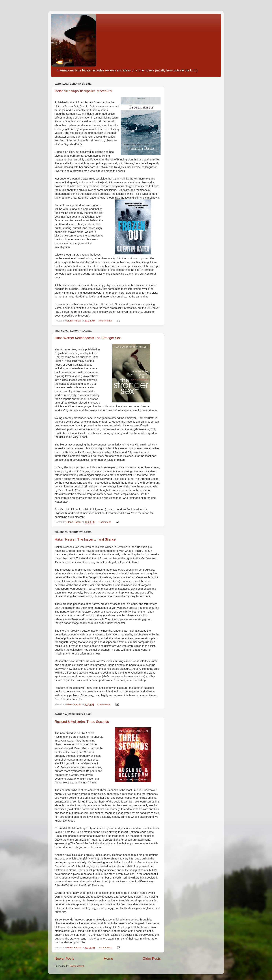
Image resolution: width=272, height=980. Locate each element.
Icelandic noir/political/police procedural (83, 91)
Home (108, 958)
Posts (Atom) (77, 966)
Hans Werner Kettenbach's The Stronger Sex (88, 338)
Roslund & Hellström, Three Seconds (82, 722)
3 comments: (106, 321)
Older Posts (152, 958)
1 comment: (105, 522)
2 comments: (104, 704)
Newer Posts (64, 958)
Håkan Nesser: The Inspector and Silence (85, 539)
